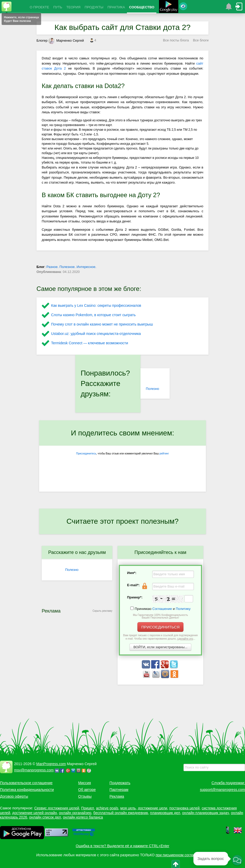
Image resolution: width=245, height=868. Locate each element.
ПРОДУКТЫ (94, 7)
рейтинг (164, 454)
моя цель (128, 808)
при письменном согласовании (182, 855)
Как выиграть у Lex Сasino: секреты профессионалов (96, 305)
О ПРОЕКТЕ (39, 7)
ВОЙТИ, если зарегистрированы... (160, 647)
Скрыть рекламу (102, 611)
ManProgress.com (51, 764)
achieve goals (107, 808)
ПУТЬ (58, 7)
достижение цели (153, 808)
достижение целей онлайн (35, 813)
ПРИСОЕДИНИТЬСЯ (160, 627)
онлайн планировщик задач (206, 813)
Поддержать (120, 783)
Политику (183, 609)
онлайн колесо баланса (83, 817)
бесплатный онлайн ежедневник (121, 813)
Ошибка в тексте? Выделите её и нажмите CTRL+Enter (123, 846)
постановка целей (184, 808)
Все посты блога (176, 40)
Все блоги (201, 40)
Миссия (85, 783)
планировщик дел (165, 813)
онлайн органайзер (75, 813)
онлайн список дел (45, 817)
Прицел (87, 808)
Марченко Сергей (66, 40)
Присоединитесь (86, 454)
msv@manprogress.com (34, 770)
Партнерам (119, 790)
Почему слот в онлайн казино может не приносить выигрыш (102, 324)
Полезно (152, 389)
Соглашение (162, 609)
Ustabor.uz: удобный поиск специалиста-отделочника (96, 334)
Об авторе (87, 790)
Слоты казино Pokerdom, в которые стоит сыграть (93, 315)
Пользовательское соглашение (26, 783)
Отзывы (85, 796)
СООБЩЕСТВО (142, 7)
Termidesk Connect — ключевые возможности (90, 343)
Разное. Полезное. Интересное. (71, 267)
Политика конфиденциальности (27, 790)
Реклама (117, 796)
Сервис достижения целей (57, 808)
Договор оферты (14, 796)
